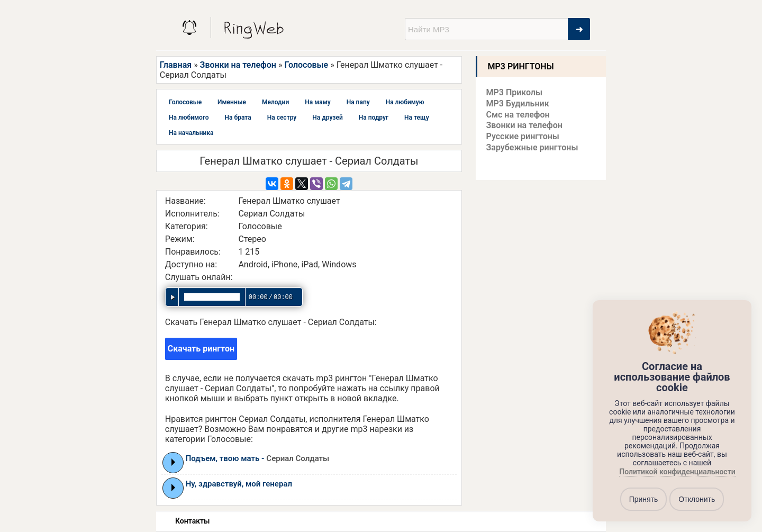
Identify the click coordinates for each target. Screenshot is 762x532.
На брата (238, 118)
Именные (232, 102)
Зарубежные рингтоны (532, 147)
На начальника (191, 133)
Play (173, 462)
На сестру (282, 118)
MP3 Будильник (518, 103)
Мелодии (275, 102)
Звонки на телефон (238, 65)
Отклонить (697, 499)
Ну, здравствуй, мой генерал (239, 484)
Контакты (192, 521)
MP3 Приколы (515, 92)
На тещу (417, 118)
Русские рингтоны (523, 136)
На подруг (374, 118)
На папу (358, 102)
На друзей (327, 118)
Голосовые (306, 65)
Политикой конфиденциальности (677, 472)
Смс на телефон (518, 115)
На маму (317, 102)
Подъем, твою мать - (258, 458)
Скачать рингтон (201, 349)
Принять (644, 499)
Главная (176, 65)
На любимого (189, 118)
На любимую (405, 102)
